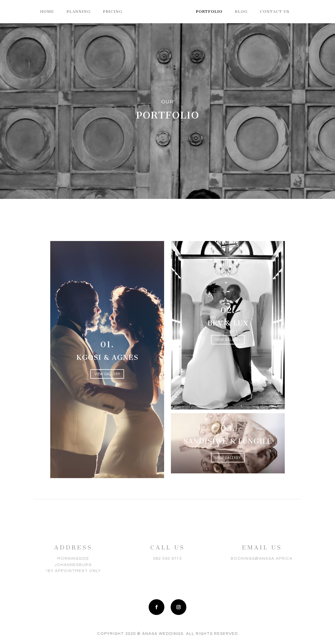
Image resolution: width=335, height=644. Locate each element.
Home (47, 12)
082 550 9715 (167, 559)
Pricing (113, 12)
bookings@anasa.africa (262, 559)
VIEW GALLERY (107, 374)
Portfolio (209, 12)
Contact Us (275, 12)
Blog (241, 12)
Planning (79, 12)
